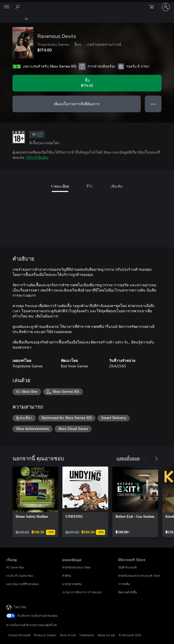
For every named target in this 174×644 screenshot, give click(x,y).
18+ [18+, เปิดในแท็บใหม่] (37, 135)
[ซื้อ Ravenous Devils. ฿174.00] (87, 83)
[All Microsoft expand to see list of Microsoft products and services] (7, 7)
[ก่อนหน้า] (146, 459)
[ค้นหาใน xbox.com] (18, 7)
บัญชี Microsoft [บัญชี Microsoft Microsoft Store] (127, 567)
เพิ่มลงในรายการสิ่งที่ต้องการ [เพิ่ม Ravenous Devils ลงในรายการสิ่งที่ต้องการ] (77, 104)
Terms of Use (68, 635)
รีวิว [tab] (89, 186)
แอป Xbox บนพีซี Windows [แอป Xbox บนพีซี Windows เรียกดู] (23, 584)
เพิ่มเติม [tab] (117, 186)
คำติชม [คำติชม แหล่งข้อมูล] (67, 576)
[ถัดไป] (156, 459)
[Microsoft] (87, 4)
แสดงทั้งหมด (128, 458)
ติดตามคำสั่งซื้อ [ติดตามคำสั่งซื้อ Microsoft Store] (128, 592)
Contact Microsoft (19, 635)
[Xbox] (14, 18)
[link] (35, 502)
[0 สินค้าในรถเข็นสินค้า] (153, 7)
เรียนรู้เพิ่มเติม (37, 157)
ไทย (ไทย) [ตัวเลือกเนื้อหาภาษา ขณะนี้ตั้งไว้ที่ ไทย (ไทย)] (20, 607)
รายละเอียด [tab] (60, 186)
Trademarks (87, 635)
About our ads (106, 635)
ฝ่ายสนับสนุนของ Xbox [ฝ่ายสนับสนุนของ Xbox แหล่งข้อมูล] (76, 567)
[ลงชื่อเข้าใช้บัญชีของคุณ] (166, 7)
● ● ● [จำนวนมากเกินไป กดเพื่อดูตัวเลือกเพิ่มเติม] (153, 104)
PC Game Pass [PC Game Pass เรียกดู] (15, 567)
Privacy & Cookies (45, 635)
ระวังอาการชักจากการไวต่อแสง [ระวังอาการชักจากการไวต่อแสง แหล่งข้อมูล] (82, 592)
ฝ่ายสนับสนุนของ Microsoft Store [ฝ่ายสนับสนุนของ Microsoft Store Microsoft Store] (139, 576)
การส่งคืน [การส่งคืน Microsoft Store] (124, 584)
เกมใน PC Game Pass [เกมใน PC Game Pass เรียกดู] (20, 576)
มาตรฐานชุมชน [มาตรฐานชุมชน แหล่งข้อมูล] (72, 584)
